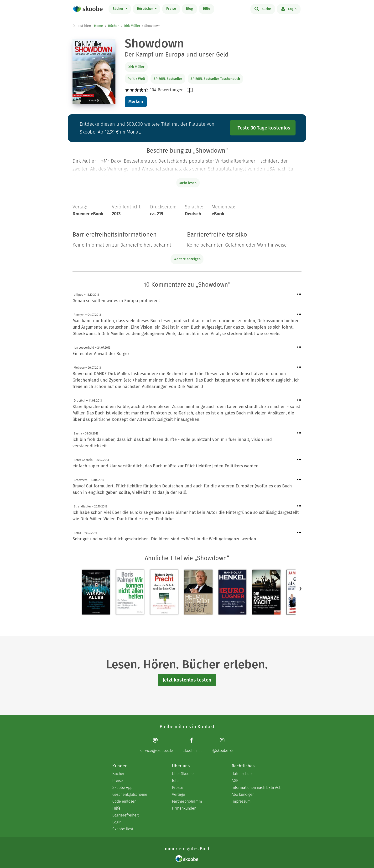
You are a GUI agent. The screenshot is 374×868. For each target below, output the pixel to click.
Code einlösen (124, 801)
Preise (171, 9)
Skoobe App (122, 788)
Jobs (176, 781)
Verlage (179, 794)
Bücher (119, 9)
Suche (263, 9)
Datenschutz (242, 774)
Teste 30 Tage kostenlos (264, 128)
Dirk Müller (132, 26)
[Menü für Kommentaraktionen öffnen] (299, 294)
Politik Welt (136, 79)
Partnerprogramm (187, 801)
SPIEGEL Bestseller (168, 79)
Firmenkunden (184, 808)
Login (289, 9)
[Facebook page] (193, 745)
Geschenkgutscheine (130, 794)
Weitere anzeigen (187, 259)
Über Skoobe (183, 774)
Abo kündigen (243, 794)
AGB (235, 781)
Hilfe (207, 9)
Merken (136, 102)
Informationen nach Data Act (256, 788)
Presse (178, 788)
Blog (190, 9)
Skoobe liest (123, 829)
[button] (301, 589)
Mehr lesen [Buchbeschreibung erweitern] (188, 183)
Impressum (241, 801)
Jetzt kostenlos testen (187, 680)
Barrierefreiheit (125, 815)
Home (99, 26)
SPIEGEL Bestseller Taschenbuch (215, 79)
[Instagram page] (223, 745)
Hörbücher (145, 9)
